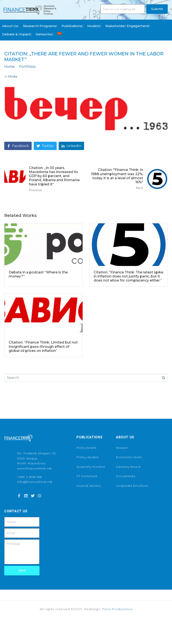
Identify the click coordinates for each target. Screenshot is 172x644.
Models (94, 26)
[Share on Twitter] (45, 146)
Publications (72, 26)
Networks (44, 34)
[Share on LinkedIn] (71, 146)
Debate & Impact (17, 34)
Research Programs (40, 26)
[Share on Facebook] (18, 146)
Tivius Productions (117, 609)
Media (13, 77)
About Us (10, 26)
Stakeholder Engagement (128, 26)
